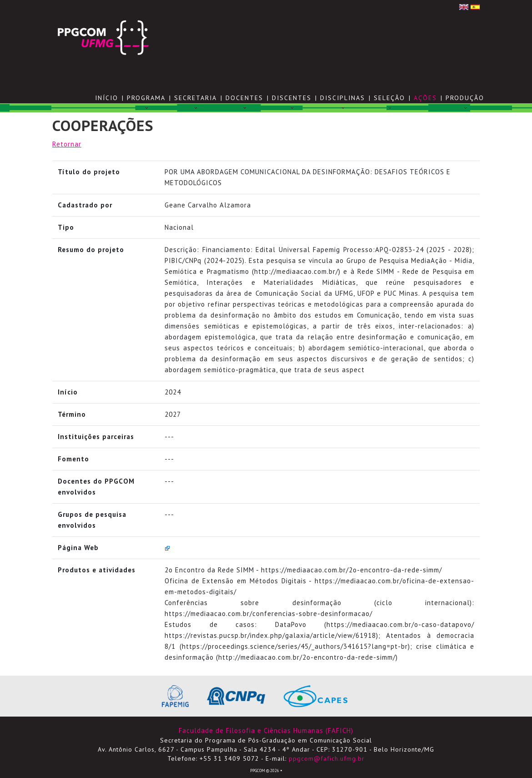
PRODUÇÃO (465, 98)
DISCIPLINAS (343, 98)
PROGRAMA (146, 98)
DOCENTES (244, 98)
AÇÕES (425, 98)
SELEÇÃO (389, 98)
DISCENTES (292, 98)
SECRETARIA (196, 98)
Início (107, 98)
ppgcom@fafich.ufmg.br (327, 758)
